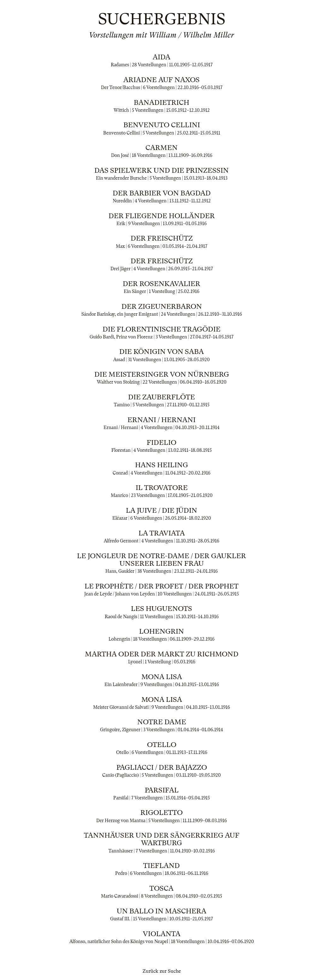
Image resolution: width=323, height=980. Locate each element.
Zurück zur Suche (162, 971)
